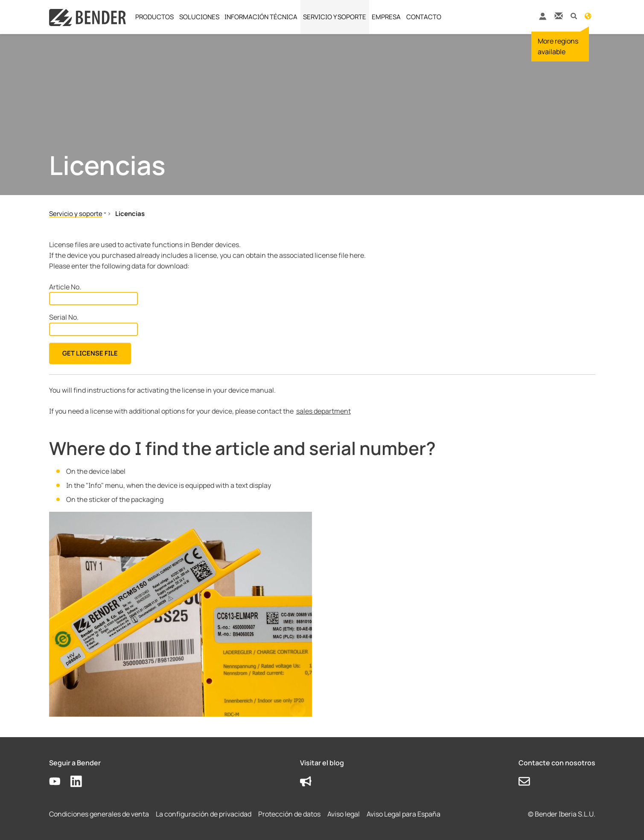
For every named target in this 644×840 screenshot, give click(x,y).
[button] (574, 16)
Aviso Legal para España (404, 814)
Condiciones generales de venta (99, 814)
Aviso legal (344, 814)
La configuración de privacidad (204, 814)
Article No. (65, 287)
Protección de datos (289, 814)
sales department (323, 411)
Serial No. (64, 317)
